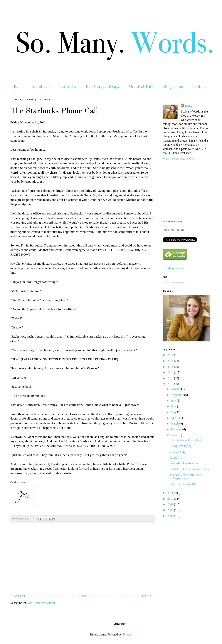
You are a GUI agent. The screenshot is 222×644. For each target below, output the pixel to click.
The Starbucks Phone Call (186, 440)
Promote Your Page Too (174, 230)
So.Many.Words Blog (172, 222)
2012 (171, 384)
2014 (171, 372)
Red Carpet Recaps (103, 87)
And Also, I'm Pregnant (184, 463)
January (176, 435)
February (177, 429)
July (174, 401)
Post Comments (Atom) (41, 603)
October (176, 389)
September (178, 395)
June (174, 406)
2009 (171, 504)
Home (17, 87)
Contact (199, 87)
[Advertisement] (82, 565)
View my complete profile (178, 159)
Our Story (68, 87)
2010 (171, 499)
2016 (171, 361)
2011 (171, 493)
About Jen (41, 87)
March (175, 424)
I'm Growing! (178, 452)
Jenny (188, 106)
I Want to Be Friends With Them (190, 469)
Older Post (147, 596)
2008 (171, 510)
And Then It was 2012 (183, 484)
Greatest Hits (141, 87)
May (174, 412)
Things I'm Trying (181, 446)
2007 (171, 516)
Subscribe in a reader (175, 282)
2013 (171, 378)
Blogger (127, 634)
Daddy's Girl (178, 458)
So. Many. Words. (173, 268)
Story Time (173, 87)
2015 (171, 367)
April (174, 418)
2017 (171, 355)
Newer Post (18, 596)
